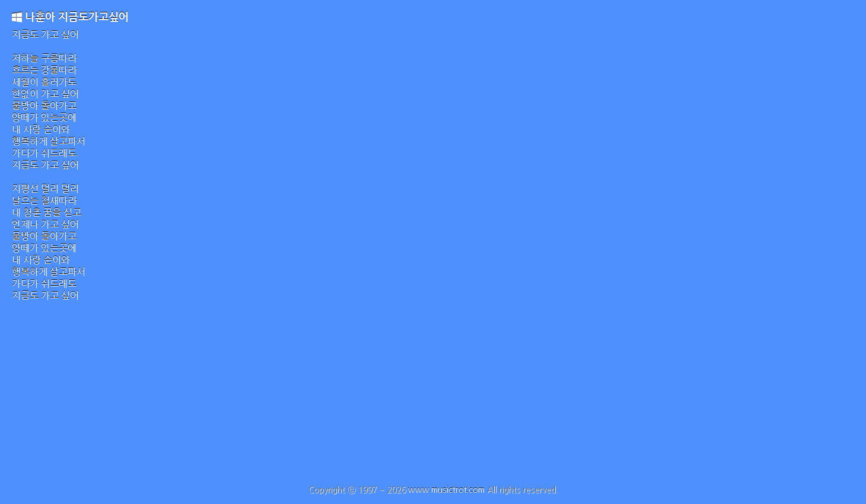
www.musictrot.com (446, 490)
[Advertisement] (433, 396)
